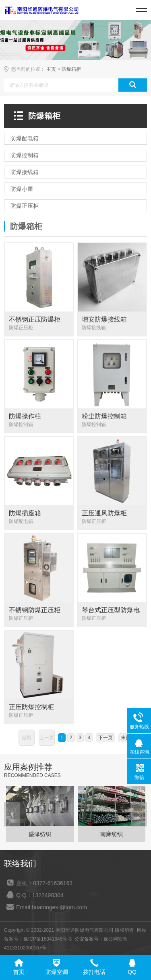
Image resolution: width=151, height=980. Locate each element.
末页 (126, 738)
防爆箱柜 (71, 69)
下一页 (105, 738)
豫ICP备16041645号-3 (48, 939)
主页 (51, 69)
